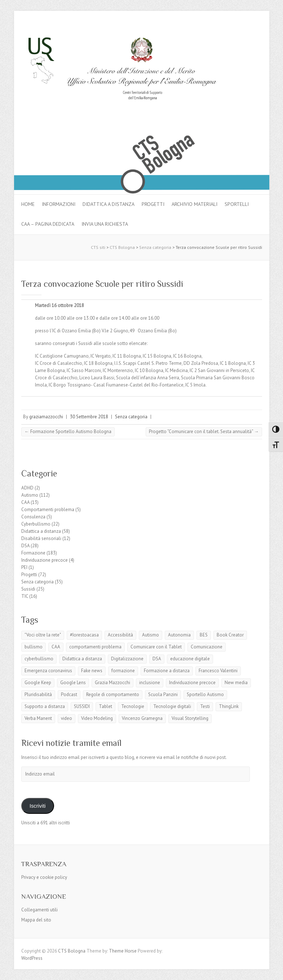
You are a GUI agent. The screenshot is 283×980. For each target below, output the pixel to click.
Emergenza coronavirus (48, 671)
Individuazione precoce (45, 560)
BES (204, 635)
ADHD (27, 488)
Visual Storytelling (190, 718)
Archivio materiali (194, 204)
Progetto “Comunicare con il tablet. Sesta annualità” (204, 431)
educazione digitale (190, 659)
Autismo (30, 495)
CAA (25, 502)
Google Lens (73, 683)
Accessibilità (120, 635)
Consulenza (33, 517)
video (67, 718)
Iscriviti (38, 806)
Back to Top (273, 970)
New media (236, 683)
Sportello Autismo (205, 694)
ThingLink (229, 706)
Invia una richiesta (105, 224)
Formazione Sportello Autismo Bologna (68, 431)
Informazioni (59, 204)
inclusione (150, 683)
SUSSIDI (82, 706)
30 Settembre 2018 (89, 417)
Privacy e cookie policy (44, 877)
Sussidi (28, 589)
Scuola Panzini (163, 694)
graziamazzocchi (46, 417)
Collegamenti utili (39, 910)
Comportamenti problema (48, 510)
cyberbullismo (39, 659)
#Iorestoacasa (84, 635)
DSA (25, 546)
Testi (205, 706)
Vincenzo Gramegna (142, 718)
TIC (25, 596)
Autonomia (179, 635)
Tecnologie (133, 706)
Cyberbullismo (36, 524)
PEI (24, 567)
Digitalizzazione (127, 659)
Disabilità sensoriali (41, 538)
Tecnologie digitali (172, 706)
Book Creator (230, 635)
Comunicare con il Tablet (156, 647)
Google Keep (38, 683)
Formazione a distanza (167, 671)
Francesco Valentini (218, 671)
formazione (123, 671)
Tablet (105, 706)
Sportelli (237, 204)
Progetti (153, 204)
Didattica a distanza (109, 204)
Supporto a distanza (45, 706)
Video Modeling (97, 718)
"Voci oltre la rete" (43, 635)
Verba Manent (38, 718)
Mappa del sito (36, 920)
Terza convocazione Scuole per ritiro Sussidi (102, 284)
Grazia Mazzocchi (112, 683)
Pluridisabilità (38, 694)
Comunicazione (207, 647)
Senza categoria (131, 417)
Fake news (92, 671)
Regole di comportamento (113, 694)
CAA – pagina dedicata (48, 224)
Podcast (69, 694)
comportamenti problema (95, 647)
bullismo (34, 647)
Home (28, 204)
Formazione (33, 553)
